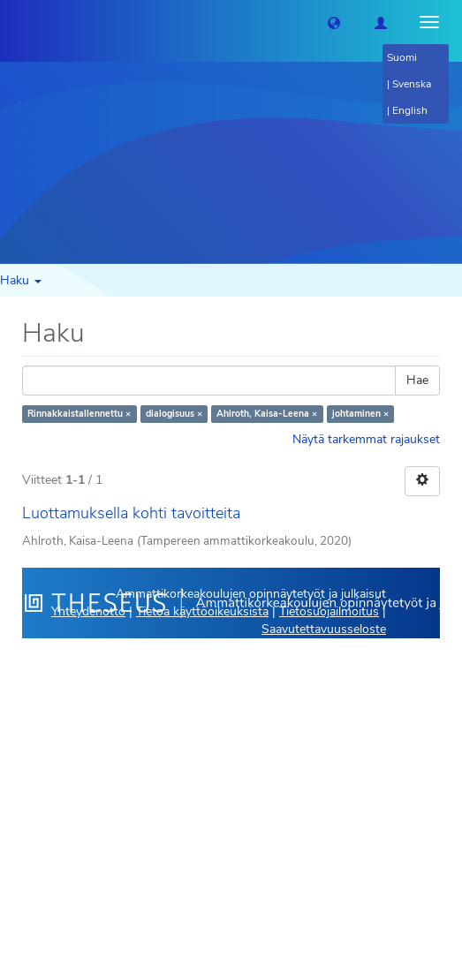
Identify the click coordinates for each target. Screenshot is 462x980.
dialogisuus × (174, 414)
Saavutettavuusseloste (324, 629)
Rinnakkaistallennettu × (79, 414)
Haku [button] (21, 280)
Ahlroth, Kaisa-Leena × (267, 414)
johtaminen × (360, 414)
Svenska (412, 84)
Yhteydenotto (88, 611)
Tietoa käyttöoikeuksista (202, 611)
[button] (334, 22)
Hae (417, 380)
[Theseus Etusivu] (13, 22)
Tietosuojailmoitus (329, 611)
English (410, 110)
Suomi (402, 57)
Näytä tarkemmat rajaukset (366, 439)
